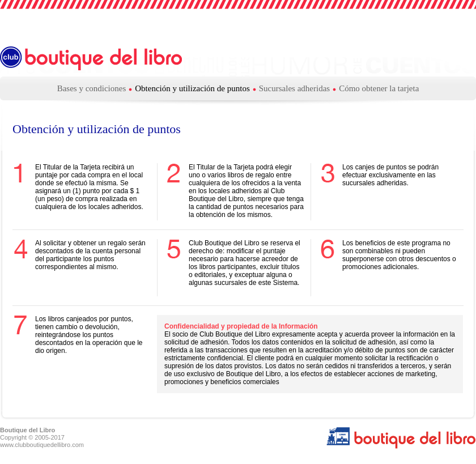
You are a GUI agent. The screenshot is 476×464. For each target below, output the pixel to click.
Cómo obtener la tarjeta (379, 88)
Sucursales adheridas (294, 88)
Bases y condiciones (92, 88)
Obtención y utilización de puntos (192, 88)
